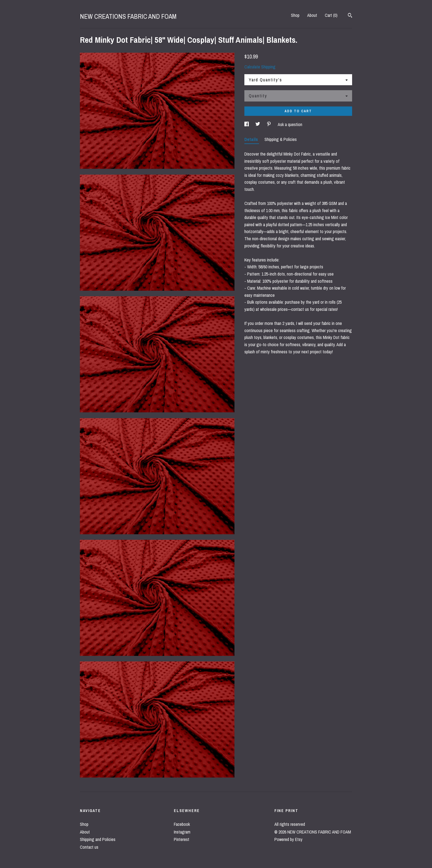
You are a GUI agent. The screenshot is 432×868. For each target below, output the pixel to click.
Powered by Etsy (288, 839)
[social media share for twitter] (258, 124)
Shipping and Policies (98, 839)
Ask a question (290, 124)
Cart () (331, 15)
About (312, 15)
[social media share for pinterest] (269, 124)
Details (252, 139)
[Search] (350, 16)
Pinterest (182, 839)
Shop (295, 15)
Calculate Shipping (260, 67)
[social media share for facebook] (247, 124)
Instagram (182, 832)
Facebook (182, 824)
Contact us (89, 847)
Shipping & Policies (281, 139)
